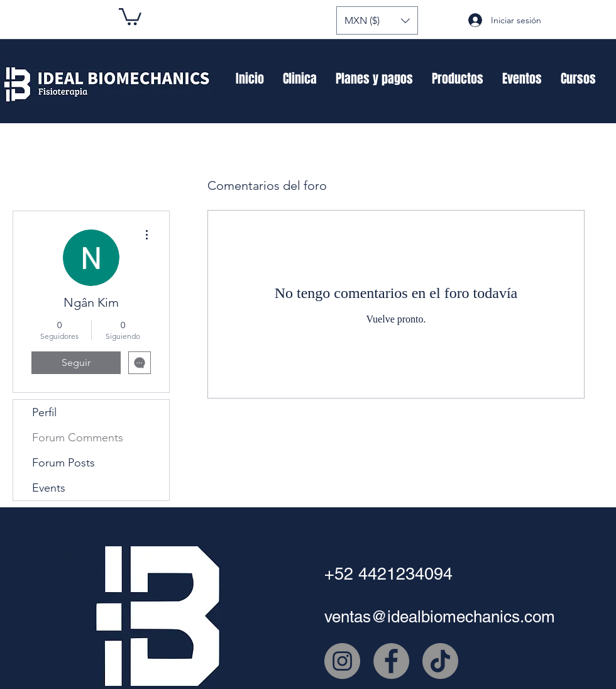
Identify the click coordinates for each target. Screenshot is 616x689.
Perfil (44, 412)
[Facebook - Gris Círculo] (391, 661)
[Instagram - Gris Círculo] (342, 661)
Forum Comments (78, 438)
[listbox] (377, 20)
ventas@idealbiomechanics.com (440, 617)
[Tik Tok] (440, 661)
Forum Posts (63, 463)
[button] (377, 20)
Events (49, 488)
